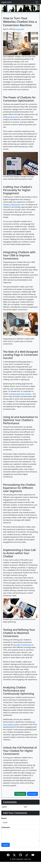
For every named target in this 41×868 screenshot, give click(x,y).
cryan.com (6, 2)
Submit (6, 845)
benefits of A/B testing (23, 645)
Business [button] (20, 794)
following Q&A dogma (12, 204)
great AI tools (13, 117)
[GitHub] (21, 855)
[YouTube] (33, 855)
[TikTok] (27, 855)
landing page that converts (21, 394)
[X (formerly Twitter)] (14, 855)
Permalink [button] (33, 794)
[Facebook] (8, 855)
